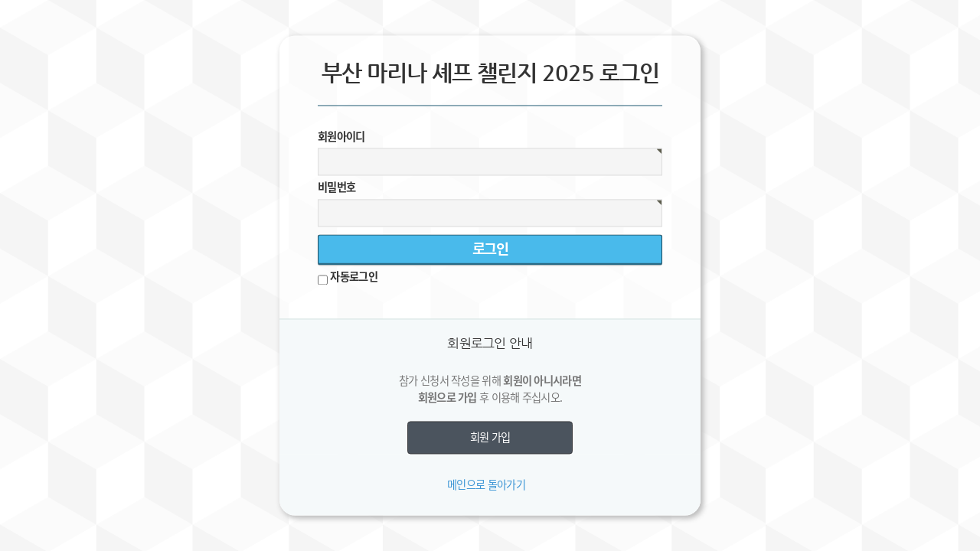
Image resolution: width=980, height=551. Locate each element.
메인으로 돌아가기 (486, 484)
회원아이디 (341, 136)
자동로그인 (354, 276)
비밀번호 (336, 187)
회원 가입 (490, 438)
